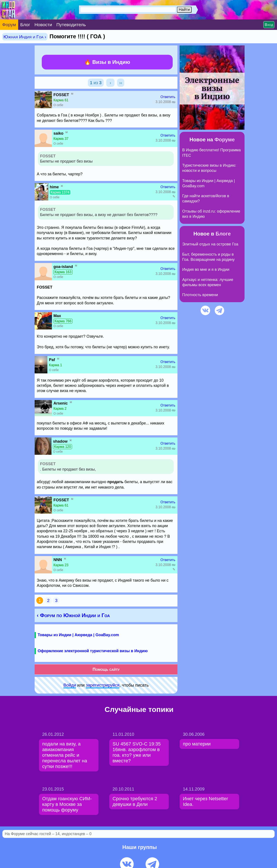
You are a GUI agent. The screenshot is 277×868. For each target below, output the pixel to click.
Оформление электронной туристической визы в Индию (93, 651)
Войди (70, 685)
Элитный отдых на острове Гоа (210, 244)
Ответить (168, 97)
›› (121, 83)
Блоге (223, 234)
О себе (58, 105)
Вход (269, 25)
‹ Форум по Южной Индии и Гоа (73, 615)
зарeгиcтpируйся (103, 685)
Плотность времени (200, 295)
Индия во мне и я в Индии (206, 269)
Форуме (225, 140)
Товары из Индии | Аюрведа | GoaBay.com (78, 635)
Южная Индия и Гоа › (25, 37)
